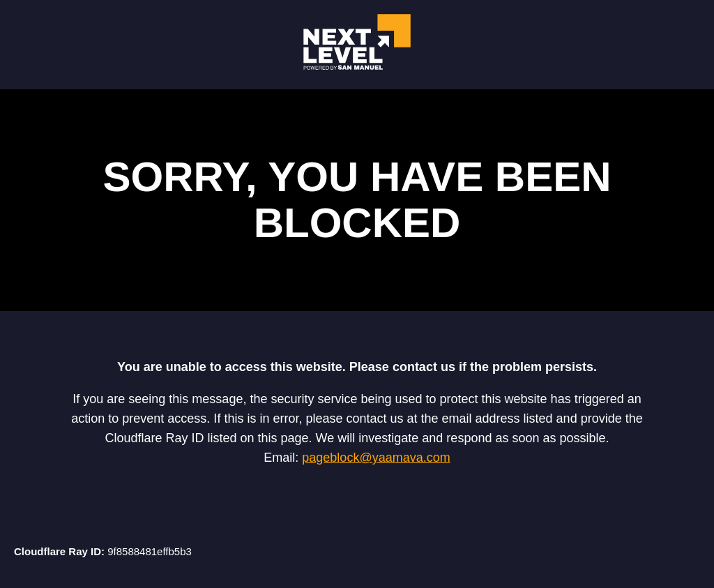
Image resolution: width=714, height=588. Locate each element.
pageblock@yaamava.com (376, 458)
